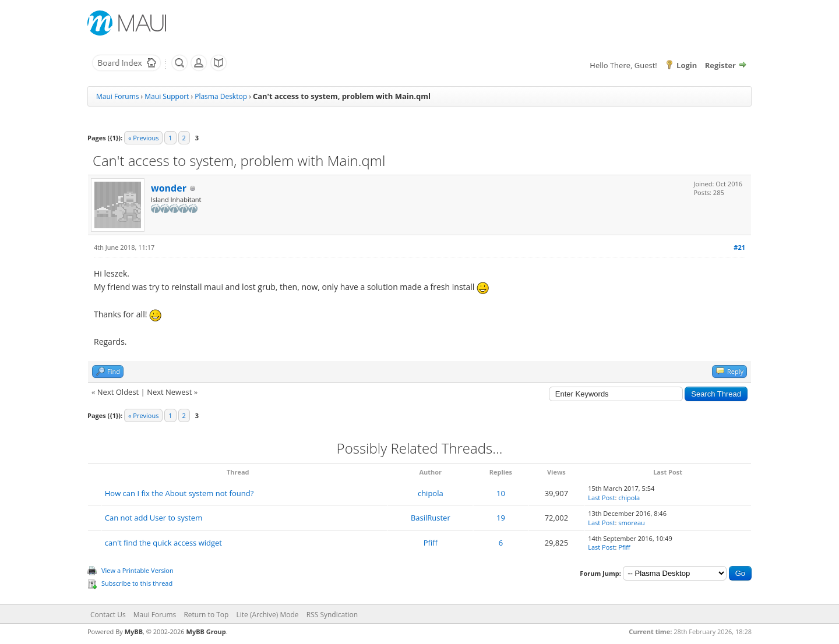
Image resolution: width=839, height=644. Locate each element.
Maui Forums (117, 96)
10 (501, 493)
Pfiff (431, 543)
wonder (169, 188)
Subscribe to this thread (137, 583)
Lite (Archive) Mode (268, 615)
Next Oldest (118, 392)
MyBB (134, 631)
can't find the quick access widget (163, 543)
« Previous (143, 138)
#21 (739, 247)
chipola (431, 493)
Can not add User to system (154, 518)
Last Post (601, 498)
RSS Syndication (332, 615)
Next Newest (169, 392)
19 (501, 518)
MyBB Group (206, 631)
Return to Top (206, 615)
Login (687, 65)
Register (720, 65)
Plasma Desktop (221, 96)
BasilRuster (431, 518)
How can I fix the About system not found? (179, 493)
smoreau (632, 523)
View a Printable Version (138, 570)
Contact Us (108, 615)
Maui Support (167, 96)
